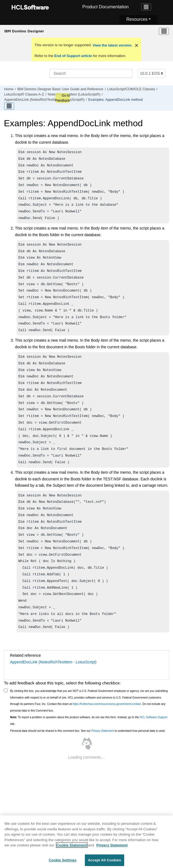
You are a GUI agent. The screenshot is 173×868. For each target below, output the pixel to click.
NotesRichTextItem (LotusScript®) (74, 94)
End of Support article (73, 56)
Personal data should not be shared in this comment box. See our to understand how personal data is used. (88, 766)
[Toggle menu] (164, 31)
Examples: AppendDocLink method (115, 100)
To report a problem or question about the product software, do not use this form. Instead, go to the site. (89, 755)
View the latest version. (112, 45)
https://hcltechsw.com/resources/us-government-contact (107, 739)
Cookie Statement (72, 847)
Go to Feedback (63, 98)
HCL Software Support (154, 752)
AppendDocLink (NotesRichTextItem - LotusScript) (53, 697)
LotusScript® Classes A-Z (24, 94)
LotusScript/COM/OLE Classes (131, 89)
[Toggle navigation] (146, 7)
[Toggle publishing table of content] (9, 106)
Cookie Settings (63, 862)
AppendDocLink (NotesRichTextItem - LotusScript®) (44, 100)
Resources (137, 19)
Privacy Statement (102, 766)
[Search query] (91, 73)
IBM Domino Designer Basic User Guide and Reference (60, 89)
